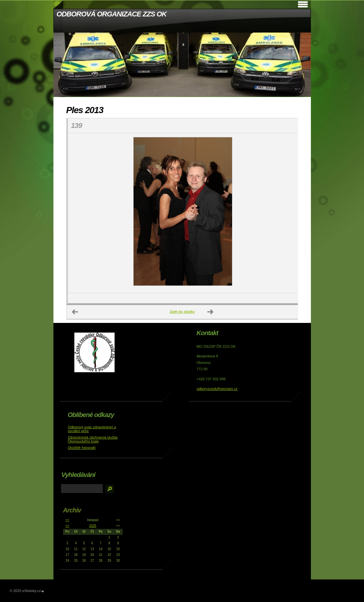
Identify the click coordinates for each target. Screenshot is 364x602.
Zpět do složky (182, 312)
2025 (93, 526)
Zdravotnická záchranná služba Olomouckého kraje (93, 439)
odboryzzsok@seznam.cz (217, 389)
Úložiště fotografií (82, 448)
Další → (210, 312)
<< (67, 520)
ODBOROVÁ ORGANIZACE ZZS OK (112, 14)
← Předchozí (75, 312)
